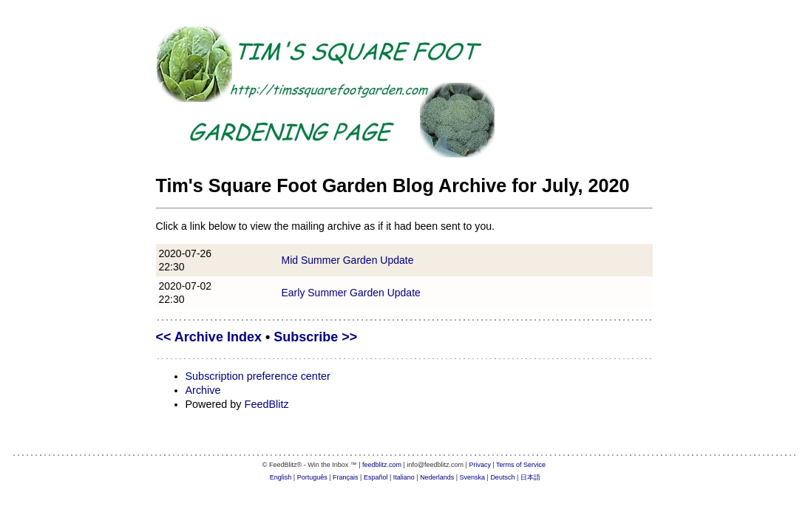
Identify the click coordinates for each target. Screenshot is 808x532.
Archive (203, 390)
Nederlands (437, 477)
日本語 (530, 477)
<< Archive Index (209, 337)
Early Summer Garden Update (351, 293)
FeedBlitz (267, 404)
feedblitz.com (382, 465)
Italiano (404, 477)
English (281, 477)
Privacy (480, 465)
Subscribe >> (315, 337)
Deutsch (502, 477)
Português (312, 477)
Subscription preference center (258, 376)
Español (376, 477)
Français (346, 477)
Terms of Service (521, 465)
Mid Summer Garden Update (348, 260)
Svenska (473, 477)
